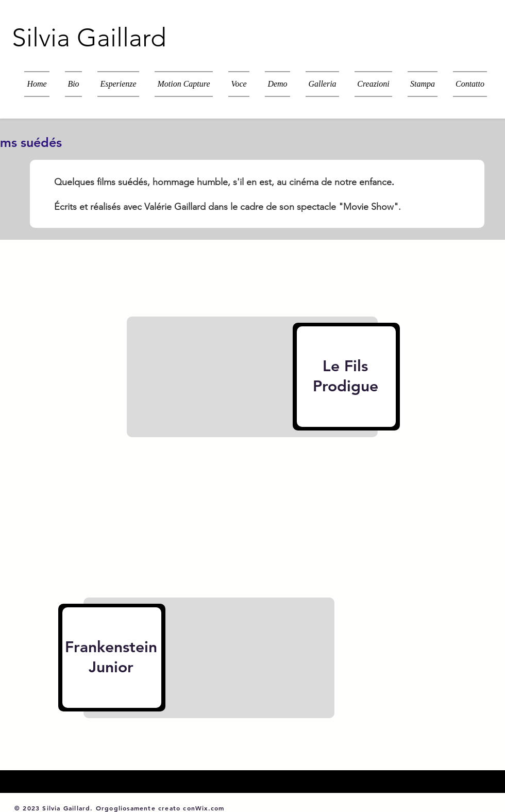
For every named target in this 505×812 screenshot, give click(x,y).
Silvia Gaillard (89, 38)
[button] (373, 84)
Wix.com (210, 808)
